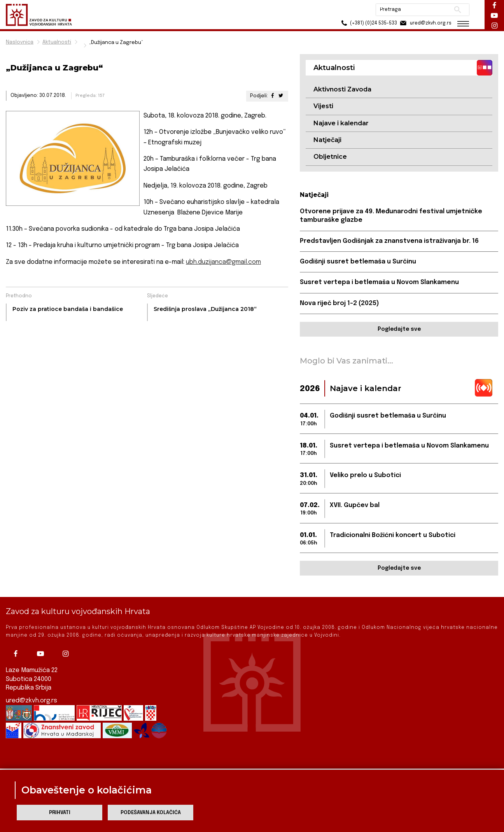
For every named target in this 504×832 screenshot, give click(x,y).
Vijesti (323, 106)
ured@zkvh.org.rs (31, 687)
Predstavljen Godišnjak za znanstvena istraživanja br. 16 (389, 241)
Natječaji (327, 140)
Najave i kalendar (341, 123)
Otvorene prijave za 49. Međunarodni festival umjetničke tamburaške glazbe (391, 216)
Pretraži (458, 10)
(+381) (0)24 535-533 (368, 23)
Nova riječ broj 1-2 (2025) (339, 303)
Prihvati (60, 813)
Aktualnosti (57, 42)
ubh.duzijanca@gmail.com (223, 262)
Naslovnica (20, 42)
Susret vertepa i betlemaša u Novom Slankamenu (379, 282)
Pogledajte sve (399, 329)
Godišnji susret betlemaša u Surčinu (358, 262)
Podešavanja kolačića (151, 813)
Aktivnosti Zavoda (342, 89)
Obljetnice (330, 157)
